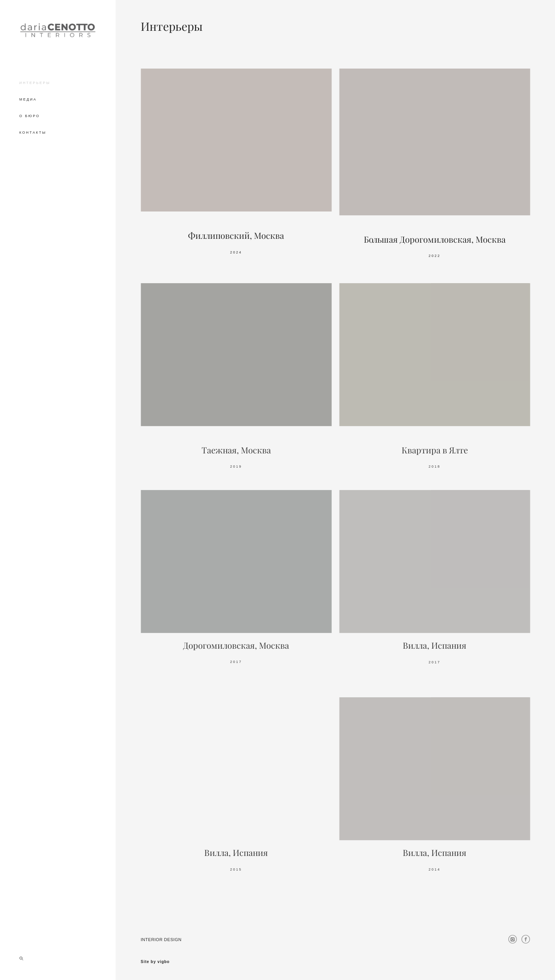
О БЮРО (30, 116)
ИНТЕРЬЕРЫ (35, 83)
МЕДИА (28, 99)
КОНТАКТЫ (33, 133)
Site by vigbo (155, 962)
